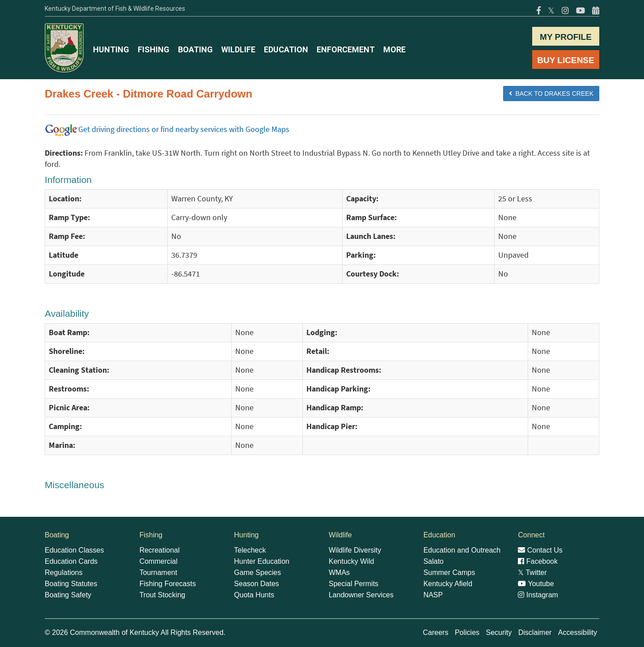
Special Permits (354, 584)
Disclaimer (535, 632)
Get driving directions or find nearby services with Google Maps (167, 129)
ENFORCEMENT (346, 49)
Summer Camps (449, 573)
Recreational (160, 550)
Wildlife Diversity (355, 550)
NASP (433, 595)
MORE (394, 49)
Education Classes (74, 550)
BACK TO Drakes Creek (551, 94)
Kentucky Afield (448, 584)
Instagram (538, 595)
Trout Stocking (163, 595)
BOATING (195, 49)
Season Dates (256, 584)
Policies (467, 632)
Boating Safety (68, 595)
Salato (434, 561)
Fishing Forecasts (168, 584)
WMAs (339, 573)
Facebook (538, 561)
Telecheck (250, 550)
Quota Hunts (254, 595)
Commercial (159, 561)
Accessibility (578, 632)
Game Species (257, 573)
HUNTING (111, 49)
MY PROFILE (566, 37)
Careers (436, 632)
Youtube (536, 584)
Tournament (159, 573)
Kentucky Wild (351, 561)
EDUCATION (286, 49)
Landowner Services (361, 595)
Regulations (64, 573)
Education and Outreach (462, 550)
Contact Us (540, 550)
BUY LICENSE (566, 60)
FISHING (154, 49)
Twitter (532, 573)
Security (499, 632)
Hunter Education (262, 561)
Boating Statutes (71, 584)
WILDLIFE (238, 49)
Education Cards (71, 561)
